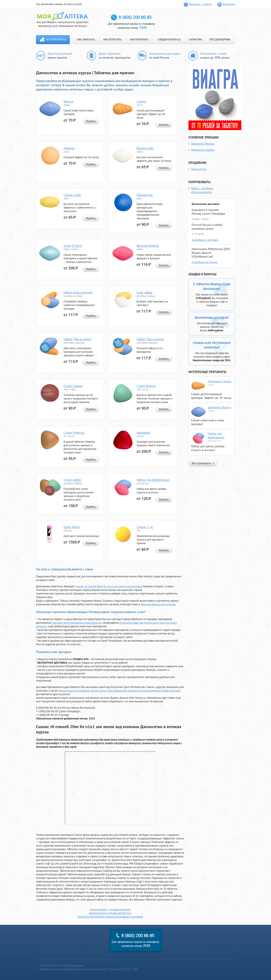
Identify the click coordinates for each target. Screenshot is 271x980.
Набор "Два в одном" (78, 339)
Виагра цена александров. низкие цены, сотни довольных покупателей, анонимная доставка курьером (120, 691)
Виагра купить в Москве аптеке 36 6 (110, 913)
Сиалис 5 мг (145, 527)
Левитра (69, 148)
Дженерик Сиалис (203, 150)
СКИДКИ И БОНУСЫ (169, 40)
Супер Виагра (146, 386)
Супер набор (72, 480)
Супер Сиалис (73, 386)
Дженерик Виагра (203, 144)
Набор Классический (78, 292)
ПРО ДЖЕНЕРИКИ (220, 40)
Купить (91, 121)
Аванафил (143, 433)
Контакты (229, 4)
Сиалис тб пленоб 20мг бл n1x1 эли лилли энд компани (109, 586)
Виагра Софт (145, 148)
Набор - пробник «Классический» (202, 190)
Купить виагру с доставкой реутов (110, 909)
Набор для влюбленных (153, 480)
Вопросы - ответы (200, 4)
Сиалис (142, 101)
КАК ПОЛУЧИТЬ (139, 40)
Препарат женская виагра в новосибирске (76, 623)
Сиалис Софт (72, 195)
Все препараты (56, 40)
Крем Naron (72, 527)
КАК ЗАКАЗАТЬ (86, 40)
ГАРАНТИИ (195, 40)
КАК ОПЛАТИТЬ (112, 40)
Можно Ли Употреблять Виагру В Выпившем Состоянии (110, 917)
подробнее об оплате (205, 262)
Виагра (68, 101)
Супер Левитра (74, 433)
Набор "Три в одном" (151, 339)
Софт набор (144, 292)
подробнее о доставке (205, 240)
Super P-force (73, 246)
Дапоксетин (145, 195)
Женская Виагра (148, 246)
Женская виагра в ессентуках (158, 604)
